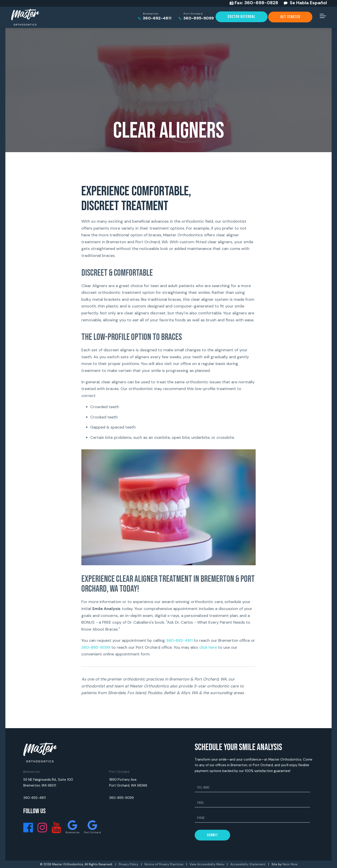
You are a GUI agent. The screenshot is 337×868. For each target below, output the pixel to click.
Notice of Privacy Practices (164, 864)
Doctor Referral (242, 17)
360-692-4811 (155, 17)
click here (208, 647)
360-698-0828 (256, 3)
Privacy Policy (129, 864)
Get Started (290, 17)
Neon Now (290, 864)
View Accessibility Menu (207, 864)
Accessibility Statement (248, 864)
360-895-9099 (196, 17)
